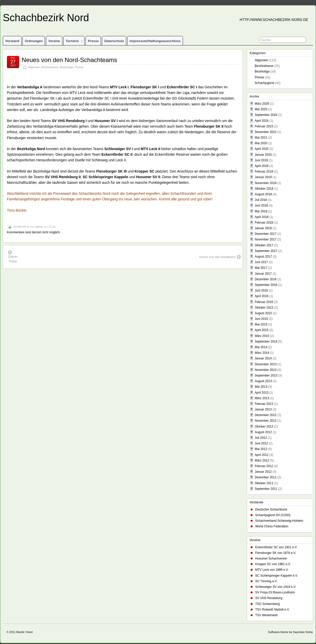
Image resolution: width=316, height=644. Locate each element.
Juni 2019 (261, 160)
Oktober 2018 (264, 189)
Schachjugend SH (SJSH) (273, 515)
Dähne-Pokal (13, 257)
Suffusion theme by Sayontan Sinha (290, 632)
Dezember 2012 (266, 415)
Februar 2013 (264, 404)
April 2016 (262, 296)
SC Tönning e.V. (266, 581)
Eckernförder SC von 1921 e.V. (276, 547)
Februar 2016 (264, 302)
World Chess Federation (272, 526)
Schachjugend (264, 83)
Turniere (74, 42)
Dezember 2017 (266, 234)
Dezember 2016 (266, 279)
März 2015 (262, 336)
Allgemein (34, 67)
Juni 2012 (261, 443)
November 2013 (266, 370)
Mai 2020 (261, 143)
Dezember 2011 (266, 477)
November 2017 (266, 239)
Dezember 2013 (266, 364)
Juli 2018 (261, 200)
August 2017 (263, 257)
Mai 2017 (261, 268)
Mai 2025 (261, 109)
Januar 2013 (263, 409)
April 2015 (262, 330)
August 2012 (263, 432)
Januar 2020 (263, 155)
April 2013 (262, 393)
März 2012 (262, 460)
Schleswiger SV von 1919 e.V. (276, 587)
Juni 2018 (261, 205)
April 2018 (262, 217)
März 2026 (262, 104)
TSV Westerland (266, 615)
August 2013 (263, 381)
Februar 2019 (264, 172)
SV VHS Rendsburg (269, 598)
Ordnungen (34, 41)
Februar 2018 (264, 223)
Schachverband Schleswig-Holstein (279, 521)
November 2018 (266, 183)
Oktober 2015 (264, 308)
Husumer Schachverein (271, 558)
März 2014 (262, 353)
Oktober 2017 (264, 245)
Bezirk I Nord (25, 632)
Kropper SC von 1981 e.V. (273, 564)
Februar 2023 (264, 126)
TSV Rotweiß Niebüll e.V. (272, 610)
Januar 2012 (263, 472)
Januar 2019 (263, 177)
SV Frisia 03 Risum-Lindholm (275, 592)
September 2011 (266, 489)
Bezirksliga (66, 67)
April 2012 (262, 455)
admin (39, 227)
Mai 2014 (261, 347)
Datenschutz (114, 41)
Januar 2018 (263, 228)
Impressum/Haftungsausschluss (155, 41)
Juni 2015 (261, 319)
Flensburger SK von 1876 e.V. (276, 553)
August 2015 (263, 313)
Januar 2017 (263, 274)
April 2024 (262, 121)
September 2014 (266, 342)
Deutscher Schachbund (271, 509)
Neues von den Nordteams (220, 257)
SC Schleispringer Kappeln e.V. (277, 576)
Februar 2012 (264, 466)
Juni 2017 (261, 262)
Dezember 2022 (266, 132)
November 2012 (266, 421)
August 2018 (263, 194)
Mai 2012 (261, 449)
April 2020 (262, 149)
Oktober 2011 (264, 483)
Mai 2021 (261, 138)
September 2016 (266, 285)
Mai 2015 (261, 324)
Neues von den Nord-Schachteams (69, 60)
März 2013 (262, 398)
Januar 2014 (263, 358)
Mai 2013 (261, 387)
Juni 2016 (261, 290)
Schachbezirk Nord (46, 18)
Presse (93, 41)
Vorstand (12, 41)
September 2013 (266, 375)
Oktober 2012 (264, 427)
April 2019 (262, 166)
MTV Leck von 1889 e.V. (272, 570)
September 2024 (266, 115)
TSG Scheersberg (267, 604)
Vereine (54, 41)
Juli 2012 (261, 438)
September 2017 (266, 251)
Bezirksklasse (50, 67)
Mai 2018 (261, 211)
